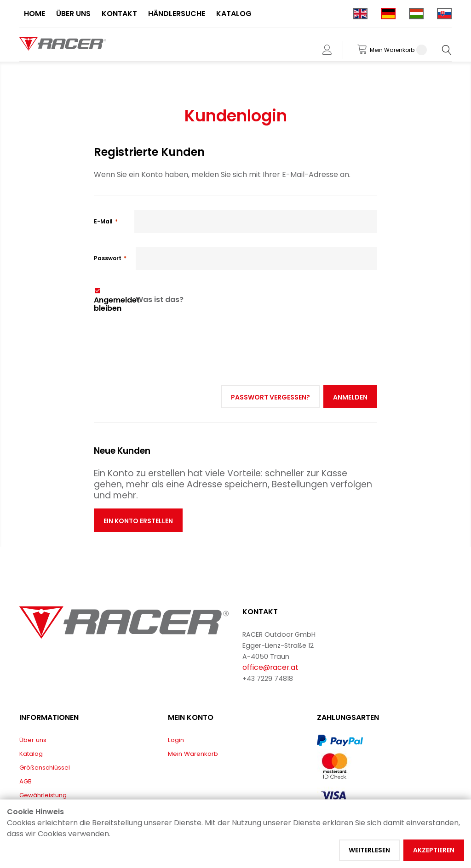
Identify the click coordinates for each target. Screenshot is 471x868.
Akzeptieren (434, 850)
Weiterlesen (369, 850)
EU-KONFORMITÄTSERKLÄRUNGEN (68, 787)
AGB (26, 745)
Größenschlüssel (45, 732)
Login (176, 704)
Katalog (31, 718)
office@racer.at (270, 631)
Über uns (33, 704)
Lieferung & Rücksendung (58, 773)
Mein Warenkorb (193, 718)
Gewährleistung (43, 759)
